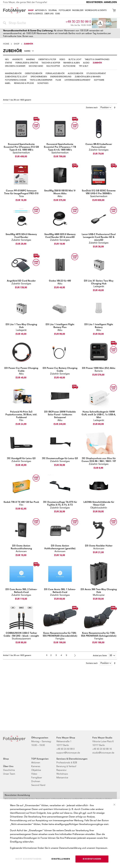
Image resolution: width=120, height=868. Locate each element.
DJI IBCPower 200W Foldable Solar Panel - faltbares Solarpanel (60, 415)
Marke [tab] (27, 51)
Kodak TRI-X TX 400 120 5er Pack (21, 502)
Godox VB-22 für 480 (60, 281)
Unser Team (9, 774)
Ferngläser (37, 778)
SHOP (16, 44)
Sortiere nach (92, 108)
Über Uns (8, 766)
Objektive (36, 770)
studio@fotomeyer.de (103, 753)
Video (34, 774)
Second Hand (38, 785)
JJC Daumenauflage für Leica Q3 (60, 458)
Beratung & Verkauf (66, 766)
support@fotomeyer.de (68, 753)
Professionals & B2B (67, 763)
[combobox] (34, 23)
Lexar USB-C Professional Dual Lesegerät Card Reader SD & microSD (99, 237)
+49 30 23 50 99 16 (102, 749)
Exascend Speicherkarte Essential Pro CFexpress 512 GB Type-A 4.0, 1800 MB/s (21, 147)
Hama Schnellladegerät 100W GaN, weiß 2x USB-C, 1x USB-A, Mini (99, 415)
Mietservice (62, 778)
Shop (6, 759)
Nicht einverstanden (29, 859)
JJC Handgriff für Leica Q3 (21, 458)
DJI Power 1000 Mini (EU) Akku (99, 368)
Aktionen (36, 763)
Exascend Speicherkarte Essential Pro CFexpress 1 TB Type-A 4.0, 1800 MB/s (60, 147)
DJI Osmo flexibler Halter (99, 546)
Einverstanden (92, 859)
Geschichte (9, 770)
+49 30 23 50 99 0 (78, 22)
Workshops (62, 774)
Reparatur (61, 770)
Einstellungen (61, 859)
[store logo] (14, 10)
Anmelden (110, 2)
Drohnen (36, 781)
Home (6, 44)
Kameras (36, 766)
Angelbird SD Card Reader (21, 281)
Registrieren (94, 2)
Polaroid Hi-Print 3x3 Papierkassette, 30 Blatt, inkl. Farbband (21, 415)
